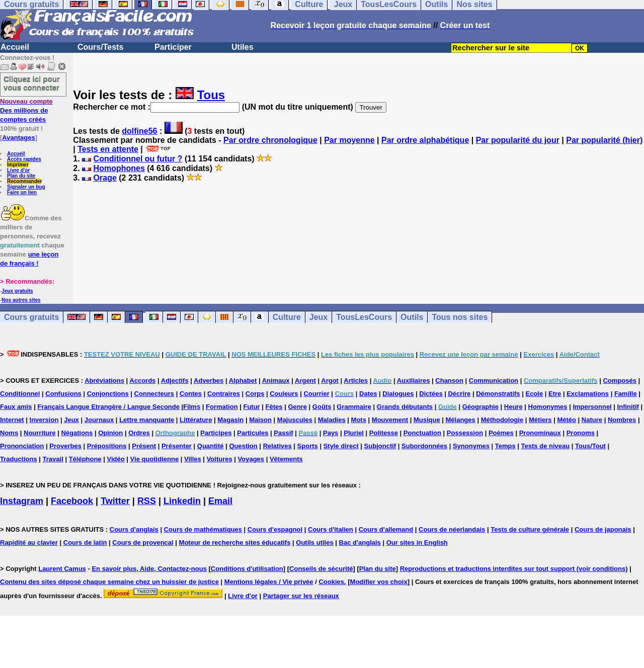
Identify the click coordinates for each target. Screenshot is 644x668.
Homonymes (548, 407)
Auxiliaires (414, 381)
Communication (494, 381)
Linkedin (182, 501)
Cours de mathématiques (203, 529)
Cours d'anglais (134, 529)
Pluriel (354, 433)
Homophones (119, 168)
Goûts (322, 407)
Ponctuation (422, 433)
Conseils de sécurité (321, 569)
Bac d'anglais (360, 542)
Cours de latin (85, 542)
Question (243, 446)
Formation (222, 407)
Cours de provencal (143, 542)
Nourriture (40, 433)
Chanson (449, 381)
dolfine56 (139, 131)
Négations (77, 433)
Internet (12, 420)
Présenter (177, 446)
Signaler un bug (26, 187)
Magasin (230, 420)
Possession (465, 433)
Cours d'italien (331, 529)
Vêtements (286, 459)
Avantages (18, 138)
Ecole (534, 394)
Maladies (332, 420)
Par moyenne (349, 140)
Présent (144, 446)
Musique (427, 420)
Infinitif (628, 407)
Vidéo (116, 459)
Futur (251, 407)
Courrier (316, 394)
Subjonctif (380, 446)
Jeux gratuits (17, 291)
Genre (297, 407)
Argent (305, 381)
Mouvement (390, 420)
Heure (513, 407)
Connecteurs (154, 394)
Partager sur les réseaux (301, 596)
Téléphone (85, 459)
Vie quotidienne (155, 459)
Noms (9, 433)
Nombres (622, 420)
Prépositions (107, 446)
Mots (359, 420)
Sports (308, 446)
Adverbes (209, 381)
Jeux (318, 317)
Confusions (63, 394)
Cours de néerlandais (452, 529)
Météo (567, 420)
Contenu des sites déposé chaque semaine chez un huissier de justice (109, 582)
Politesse (384, 433)
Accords (142, 381)
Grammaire (354, 407)
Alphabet (243, 381)
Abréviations (104, 381)
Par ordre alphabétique (425, 140)
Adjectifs (175, 381)
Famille (626, 394)
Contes (191, 394)
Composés (619, 381)
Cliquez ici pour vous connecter (32, 83)
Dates (368, 394)
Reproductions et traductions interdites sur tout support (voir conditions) (514, 569)
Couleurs (284, 394)
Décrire (459, 394)
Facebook (72, 501)
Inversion (44, 420)
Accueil (15, 47)
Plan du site (21, 176)
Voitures (220, 459)
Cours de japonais (603, 529)
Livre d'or (18, 170)
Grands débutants (405, 407)
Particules (253, 433)
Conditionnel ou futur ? (138, 159)
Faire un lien (22, 192)
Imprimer (18, 165)
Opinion (110, 433)
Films (192, 407)
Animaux (276, 381)
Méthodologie (502, 420)
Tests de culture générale (530, 529)
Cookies (331, 582)
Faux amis (16, 407)
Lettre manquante (147, 420)
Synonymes (471, 446)
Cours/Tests (100, 47)
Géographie (480, 407)
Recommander (24, 181)
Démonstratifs (498, 394)
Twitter (115, 501)
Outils (412, 317)
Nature (592, 420)
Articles (356, 381)
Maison (260, 420)
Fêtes (274, 407)
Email (220, 501)
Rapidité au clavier (29, 542)
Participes (216, 433)
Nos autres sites (21, 300)
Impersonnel (592, 407)
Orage (105, 178)
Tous (211, 95)
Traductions (19, 459)
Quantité (211, 446)
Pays (331, 433)
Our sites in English (417, 542)
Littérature (196, 420)
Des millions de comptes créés (26, 110)
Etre (555, 394)
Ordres (139, 433)
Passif (283, 433)
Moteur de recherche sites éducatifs (235, 542)
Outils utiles (314, 542)
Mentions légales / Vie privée (269, 582)
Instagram (22, 501)
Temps (505, 446)
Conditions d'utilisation (247, 569)
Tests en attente (108, 149)
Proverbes (65, 446)
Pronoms (581, 433)
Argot (330, 381)
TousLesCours (364, 317)
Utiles (243, 47)
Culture (287, 317)
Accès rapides (24, 159)
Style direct (341, 446)
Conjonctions (108, 394)
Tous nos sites (460, 317)
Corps (255, 394)
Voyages (251, 459)
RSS (147, 501)
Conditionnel (20, 394)
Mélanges (461, 420)
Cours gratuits (31, 317)
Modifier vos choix (379, 582)
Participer (173, 47)
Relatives (277, 446)
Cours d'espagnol (275, 529)
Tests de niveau (546, 446)
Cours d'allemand (386, 529)
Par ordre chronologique (270, 140)
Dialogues (398, 394)
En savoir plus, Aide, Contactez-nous (149, 569)
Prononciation (22, 446)
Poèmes (501, 433)
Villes (193, 459)
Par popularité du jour (518, 140)
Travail (53, 459)
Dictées (431, 394)
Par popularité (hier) (604, 140)
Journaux (99, 420)
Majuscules (295, 420)
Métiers (540, 420)
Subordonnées (424, 446)
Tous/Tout (590, 446)
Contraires (224, 394)
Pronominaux (540, 433)
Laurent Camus (62, 569)
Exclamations (588, 394)
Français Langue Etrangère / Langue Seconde (108, 407)
